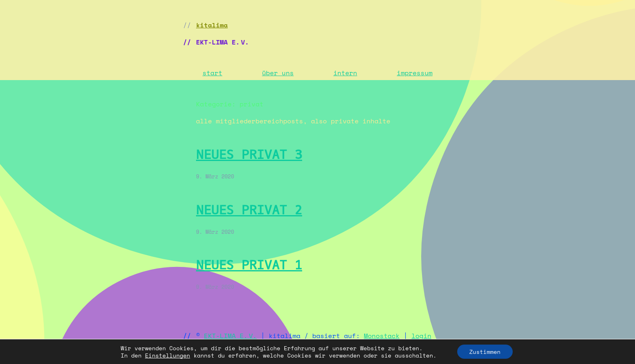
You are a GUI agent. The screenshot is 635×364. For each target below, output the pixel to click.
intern (345, 73)
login (421, 336)
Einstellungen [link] (167, 355)
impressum (415, 73)
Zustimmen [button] (485, 352)
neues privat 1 (249, 265)
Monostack (382, 336)
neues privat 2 (249, 210)
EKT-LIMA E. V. (231, 336)
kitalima (212, 25)
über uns (278, 73)
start (212, 73)
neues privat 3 (249, 155)
